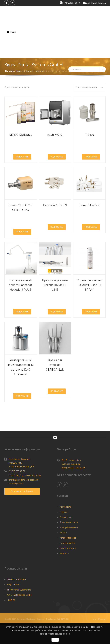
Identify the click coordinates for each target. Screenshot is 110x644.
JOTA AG (11, 619)
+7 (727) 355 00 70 (17, 490)
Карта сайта (66, 526)
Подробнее (22, 161)
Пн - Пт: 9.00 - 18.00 (71, 479)
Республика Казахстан (19, 478)
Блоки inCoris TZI (55, 212)
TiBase (89, 134)
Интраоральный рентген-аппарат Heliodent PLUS (23, 299)
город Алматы (15, 482)
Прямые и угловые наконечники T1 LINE (55, 296)
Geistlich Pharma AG (17, 598)
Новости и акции (68, 567)
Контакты (64, 572)
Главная (20, 71)
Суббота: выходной (71, 483)
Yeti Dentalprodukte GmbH (20, 614)
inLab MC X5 (55, 134)
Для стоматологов (69, 541)
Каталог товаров (35, 71)
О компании (66, 536)
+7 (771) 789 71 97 (16, 494)
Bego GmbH (13, 603)
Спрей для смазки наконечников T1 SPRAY (90, 296)
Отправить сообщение (23, 510)
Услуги (63, 551)
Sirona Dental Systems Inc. (19, 609)
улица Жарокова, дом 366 (21, 485)
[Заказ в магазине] (90, 87)
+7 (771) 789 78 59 (33, 494)
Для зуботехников (69, 546)
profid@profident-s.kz (19, 499)
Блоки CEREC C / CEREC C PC (21, 214)
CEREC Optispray (21, 137)
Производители (68, 562)
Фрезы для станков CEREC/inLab (55, 383)
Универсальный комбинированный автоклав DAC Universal (25, 386)
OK (55, 640)
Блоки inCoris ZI (89, 212)
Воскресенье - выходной (73, 486)
